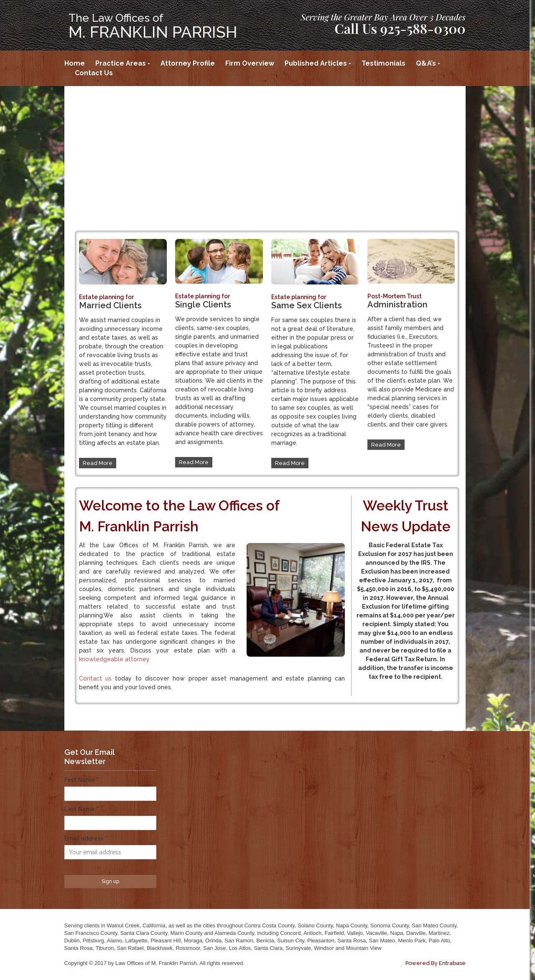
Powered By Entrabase (436, 963)
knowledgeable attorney (114, 659)
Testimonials (383, 63)
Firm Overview (250, 63)
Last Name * (82, 809)
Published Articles (316, 63)
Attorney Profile (188, 63)
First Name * (82, 780)
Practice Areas (121, 63)
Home (75, 63)
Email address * (86, 838)
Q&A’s (426, 63)
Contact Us (94, 73)
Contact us (95, 678)
